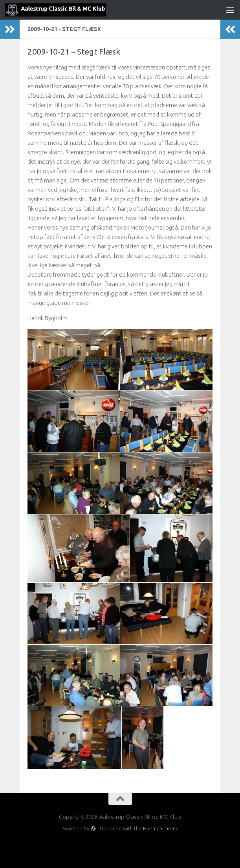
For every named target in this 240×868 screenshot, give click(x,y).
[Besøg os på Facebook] (120, 846)
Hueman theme (161, 828)
